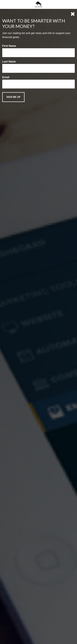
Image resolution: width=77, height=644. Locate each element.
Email (6, 77)
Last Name (9, 62)
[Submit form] (13, 97)
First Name (9, 46)
